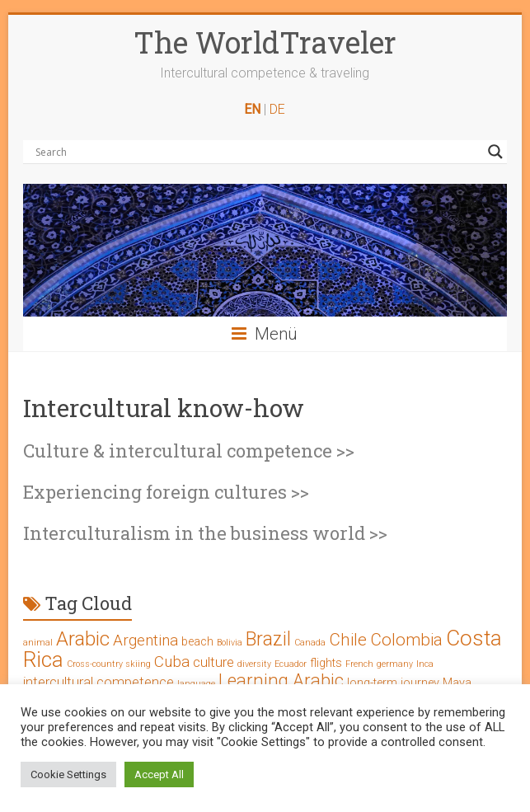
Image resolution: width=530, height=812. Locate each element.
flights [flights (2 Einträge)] (326, 663)
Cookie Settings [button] (68, 774)
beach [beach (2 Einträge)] (197, 642)
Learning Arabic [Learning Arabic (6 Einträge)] (281, 681)
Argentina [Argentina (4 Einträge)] (145, 640)
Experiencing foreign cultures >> (166, 492)
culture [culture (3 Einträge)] (213, 662)
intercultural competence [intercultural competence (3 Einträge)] (98, 682)
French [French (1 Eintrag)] (359, 664)
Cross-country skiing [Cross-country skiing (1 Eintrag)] (109, 664)
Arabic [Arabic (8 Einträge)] (83, 639)
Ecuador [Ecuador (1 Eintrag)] (291, 664)
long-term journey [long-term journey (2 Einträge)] (393, 683)
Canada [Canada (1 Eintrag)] (310, 643)
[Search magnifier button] (495, 152)
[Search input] (257, 152)
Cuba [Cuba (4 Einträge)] (172, 662)
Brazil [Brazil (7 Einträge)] (268, 639)
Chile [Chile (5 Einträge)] (348, 640)
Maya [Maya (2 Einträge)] (457, 683)
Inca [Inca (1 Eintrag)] (425, 664)
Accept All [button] (159, 774)
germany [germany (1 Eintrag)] (395, 664)
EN (252, 109)
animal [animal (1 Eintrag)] (38, 643)
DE (277, 109)
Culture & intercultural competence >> (189, 451)
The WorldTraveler (265, 42)
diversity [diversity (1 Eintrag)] (254, 664)
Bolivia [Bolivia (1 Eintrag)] (230, 643)
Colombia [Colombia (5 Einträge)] (406, 640)
